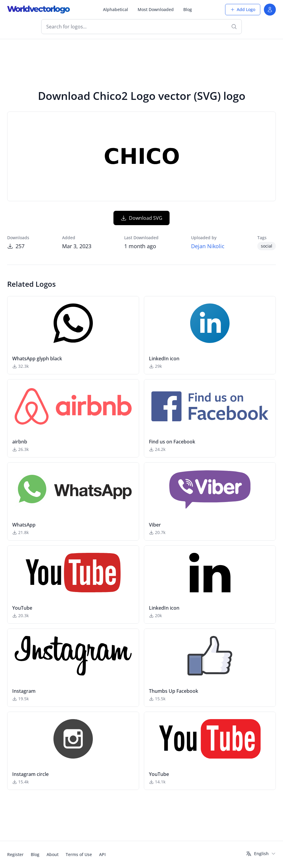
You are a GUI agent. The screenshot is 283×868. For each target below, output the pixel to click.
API (102, 854)
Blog (188, 9)
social (267, 246)
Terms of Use (79, 854)
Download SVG (141, 218)
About (53, 854)
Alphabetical (116, 9)
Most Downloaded (156, 9)
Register (15, 854)
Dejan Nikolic (208, 246)
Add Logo (243, 9)
